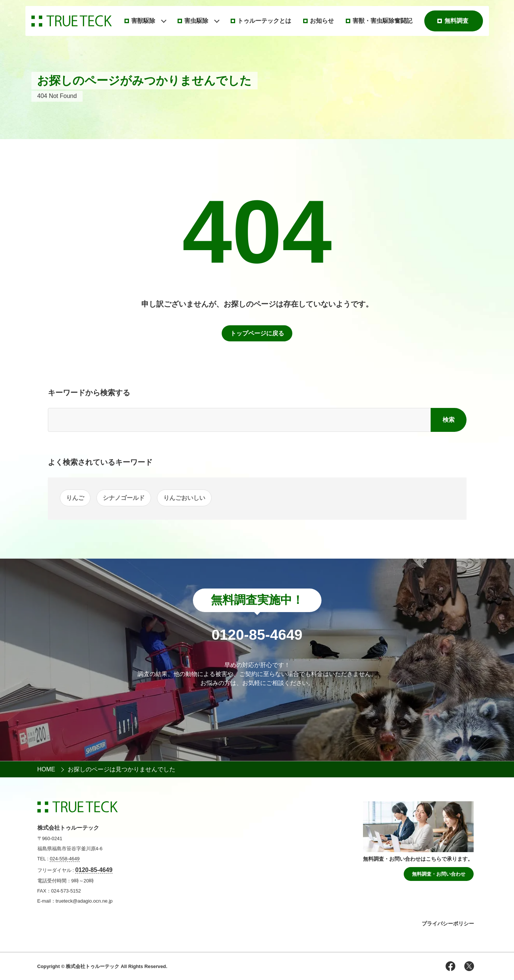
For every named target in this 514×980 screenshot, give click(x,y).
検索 (449, 420)
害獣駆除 (143, 21)
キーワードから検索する (89, 393)
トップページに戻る (257, 333)
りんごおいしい (184, 498)
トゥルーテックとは (264, 21)
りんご (75, 498)
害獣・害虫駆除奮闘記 (382, 21)
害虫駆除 (196, 21)
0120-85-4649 (94, 870)
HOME (46, 769)
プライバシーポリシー (448, 924)
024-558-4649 (65, 859)
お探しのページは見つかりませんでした (121, 769)
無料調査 (456, 21)
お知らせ (322, 21)
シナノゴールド (124, 498)
